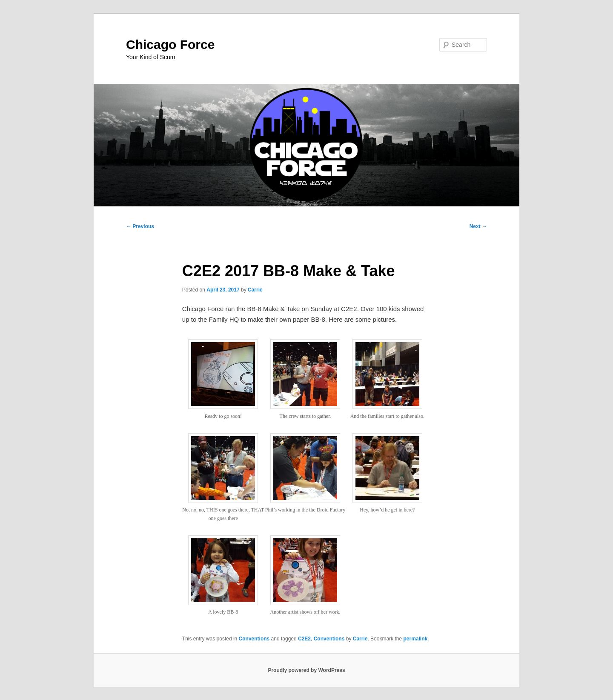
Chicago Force (170, 44)
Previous (140, 226)
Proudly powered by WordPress (306, 670)
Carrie (255, 290)
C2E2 (304, 639)
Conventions (254, 639)
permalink (415, 639)
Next (478, 226)
